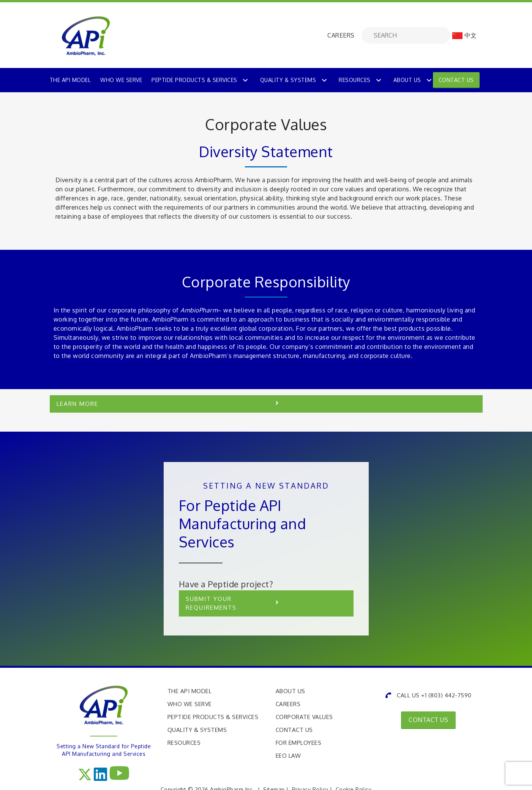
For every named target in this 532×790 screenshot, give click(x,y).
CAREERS (341, 35)
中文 (465, 35)
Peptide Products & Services (213, 717)
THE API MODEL (70, 80)
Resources (355, 80)
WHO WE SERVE (121, 80)
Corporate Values (304, 717)
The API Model (190, 691)
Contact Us (456, 80)
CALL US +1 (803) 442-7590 (429, 695)
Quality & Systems (288, 80)
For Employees (299, 743)
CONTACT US (428, 720)
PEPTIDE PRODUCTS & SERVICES (194, 80)
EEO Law (288, 756)
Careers (288, 704)
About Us (407, 80)
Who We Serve (190, 704)
